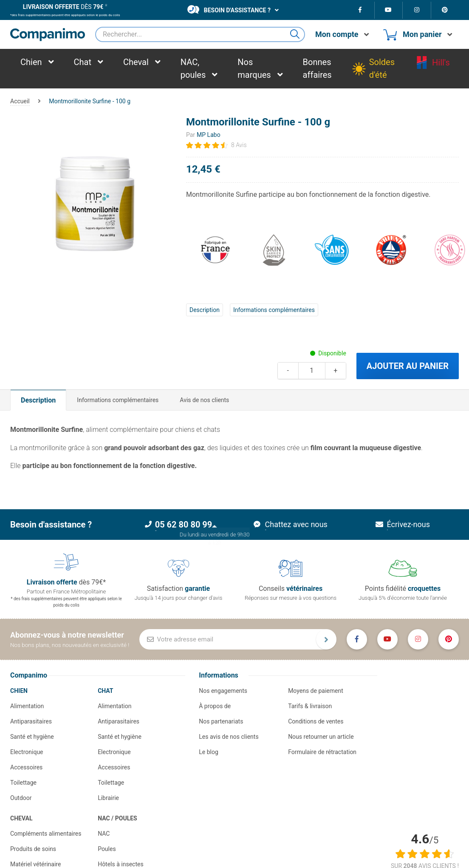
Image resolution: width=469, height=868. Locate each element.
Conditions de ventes (316, 721)
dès (63, 7)
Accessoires (26, 767)
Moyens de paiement (316, 691)
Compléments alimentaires (46, 834)
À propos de (215, 706)
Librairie (108, 798)
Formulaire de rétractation (322, 752)
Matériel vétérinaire (35, 864)
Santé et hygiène (32, 737)
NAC (104, 834)
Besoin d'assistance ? (229, 9)
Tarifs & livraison (310, 706)
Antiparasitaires (31, 721)
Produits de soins (33, 849)
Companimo (29, 675)
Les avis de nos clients (229, 737)
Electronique (27, 752)
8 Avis (239, 145)
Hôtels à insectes (121, 864)
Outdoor (21, 798)
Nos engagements (223, 691)
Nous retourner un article (321, 737)
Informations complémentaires (274, 310)
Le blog (209, 752)
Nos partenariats (221, 721)
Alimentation (27, 706)
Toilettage (23, 783)
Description (205, 310)
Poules (107, 849)
